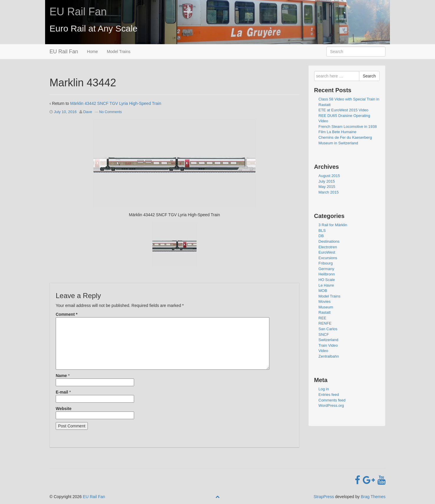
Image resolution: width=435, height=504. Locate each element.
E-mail (62, 392)
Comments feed (332, 400)
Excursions (328, 258)
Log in (324, 389)
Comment (67, 314)
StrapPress (324, 497)
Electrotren (328, 247)
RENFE (325, 323)
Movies (325, 301)
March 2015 (329, 192)
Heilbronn (327, 274)
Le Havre (326, 285)
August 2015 (329, 176)
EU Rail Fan (78, 12)
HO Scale (327, 280)
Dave (88, 112)
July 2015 (327, 181)
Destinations (329, 241)
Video (323, 351)
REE (323, 318)
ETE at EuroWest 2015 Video (343, 110)
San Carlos (328, 329)
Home (92, 52)
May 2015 (327, 187)
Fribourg (326, 263)
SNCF (324, 334)
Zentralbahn (329, 356)
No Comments (111, 112)
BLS (322, 230)
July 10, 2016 (65, 112)
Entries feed (329, 395)
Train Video (328, 345)
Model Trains (118, 52)
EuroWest (327, 252)
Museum (326, 307)
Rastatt (325, 312)
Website (64, 409)
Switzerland (328, 340)
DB (321, 236)
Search (369, 76)
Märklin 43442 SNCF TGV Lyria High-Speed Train (116, 103)
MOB (323, 291)
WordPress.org (331, 405)
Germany (326, 269)
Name (61, 376)
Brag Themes (373, 497)
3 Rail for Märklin (333, 225)
